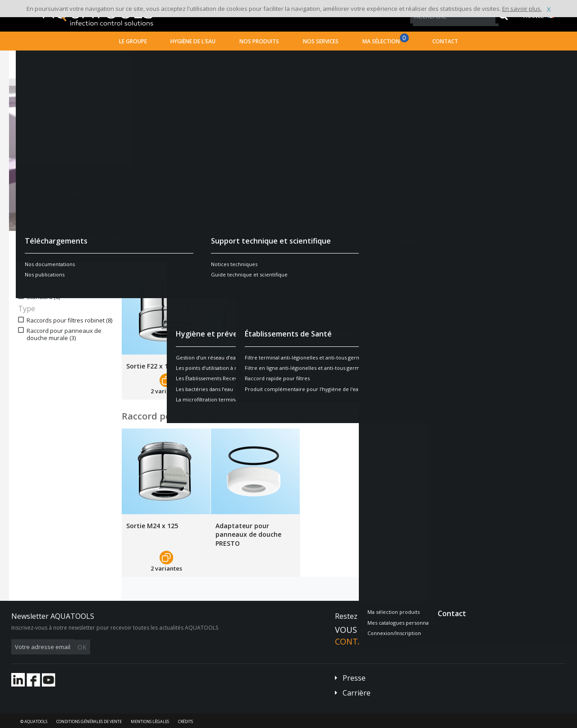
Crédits (185, 721)
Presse (354, 678)
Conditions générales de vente (89, 721)
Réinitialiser (93, 258)
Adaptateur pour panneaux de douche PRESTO (248, 534)
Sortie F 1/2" (413, 366)
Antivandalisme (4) (52, 287)
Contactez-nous (372, 641)
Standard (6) (43, 297)
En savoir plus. (522, 9)
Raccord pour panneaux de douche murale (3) (64, 335)
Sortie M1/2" (324, 366)
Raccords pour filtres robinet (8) (69, 320)
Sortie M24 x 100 (241, 366)
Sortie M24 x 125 (152, 526)
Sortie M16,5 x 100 (512, 366)
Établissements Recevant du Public (135, 58)
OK (154, 647)
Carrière (357, 693)
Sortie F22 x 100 (151, 366)
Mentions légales (150, 721)
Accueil (27, 58)
